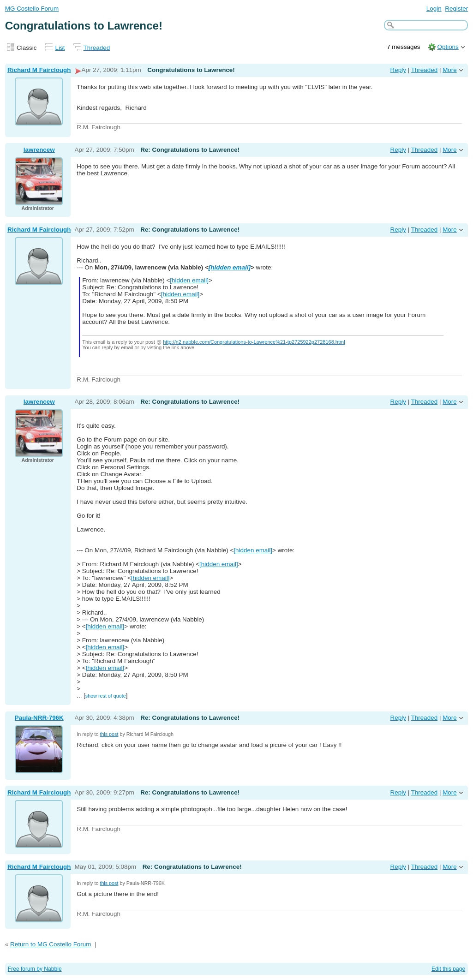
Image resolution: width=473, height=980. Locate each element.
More (450, 70)
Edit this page (448, 969)
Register (456, 9)
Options (448, 47)
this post (109, 734)
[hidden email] (230, 267)
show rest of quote (106, 696)
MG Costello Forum (32, 9)
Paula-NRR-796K (39, 718)
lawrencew (39, 150)
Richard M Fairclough (39, 70)
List (60, 48)
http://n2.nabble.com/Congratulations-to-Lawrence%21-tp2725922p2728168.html (254, 342)
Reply (398, 70)
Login (434, 9)
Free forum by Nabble (35, 969)
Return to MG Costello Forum (51, 944)
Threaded (97, 48)
